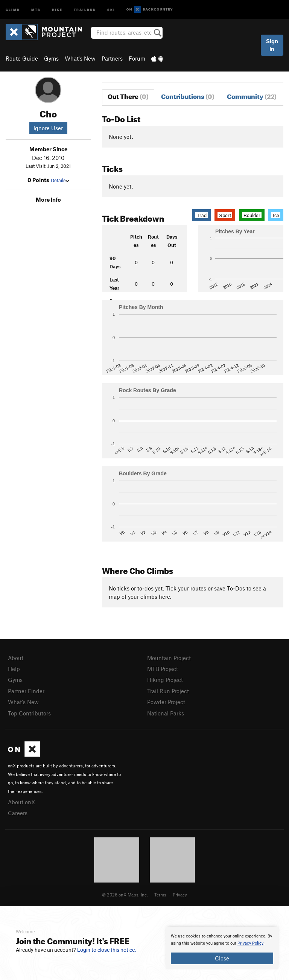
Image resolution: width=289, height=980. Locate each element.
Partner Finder (26, 691)
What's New (80, 58)
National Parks (166, 713)
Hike (57, 9)
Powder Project (166, 702)
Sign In (272, 45)
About (16, 658)
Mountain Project (169, 658)
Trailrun (85, 9)
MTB (36, 9)
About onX (21, 802)
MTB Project (163, 669)
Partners (112, 58)
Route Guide (22, 58)
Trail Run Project (168, 691)
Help (14, 669)
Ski (111, 9)
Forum (137, 58)
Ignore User (48, 128)
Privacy (180, 895)
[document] (222, 948)
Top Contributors (29, 713)
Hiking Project (165, 680)
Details (60, 180)
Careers (18, 813)
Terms (160, 895)
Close (222, 958)
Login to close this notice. (107, 950)
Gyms (51, 58)
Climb (13, 9)
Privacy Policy (250, 943)
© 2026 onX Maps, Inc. (125, 895)
